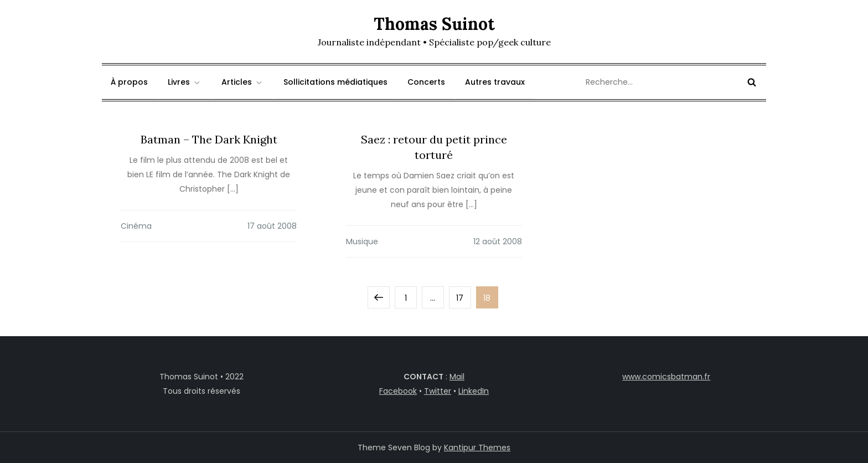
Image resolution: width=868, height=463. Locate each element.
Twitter (438, 391)
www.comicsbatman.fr (666, 377)
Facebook (398, 391)
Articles (242, 82)
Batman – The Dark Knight (209, 139)
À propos (129, 82)
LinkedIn (474, 391)
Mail (457, 377)
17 (463, 295)
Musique (362, 241)
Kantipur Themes (477, 447)
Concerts (426, 82)
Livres (185, 82)
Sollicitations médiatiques (335, 82)
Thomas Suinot (434, 24)
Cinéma (136, 226)
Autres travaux (495, 82)
